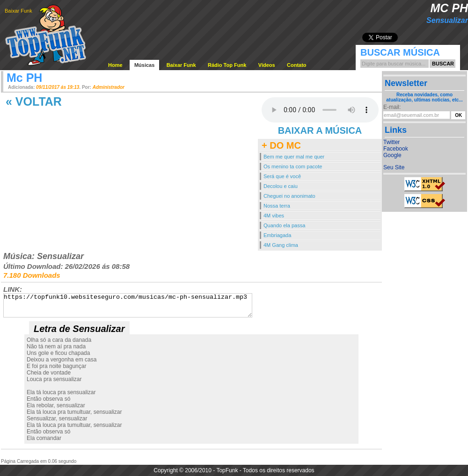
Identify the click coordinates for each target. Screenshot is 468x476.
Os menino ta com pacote (293, 166)
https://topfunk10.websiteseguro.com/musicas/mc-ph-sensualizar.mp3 (128, 305)
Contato (297, 65)
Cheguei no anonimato (289, 196)
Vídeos (267, 65)
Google (392, 155)
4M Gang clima (281, 245)
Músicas (144, 65)
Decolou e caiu (281, 186)
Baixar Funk (18, 11)
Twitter (391, 142)
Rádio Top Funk (227, 65)
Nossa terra (277, 206)
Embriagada (277, 235)
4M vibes (274, 216)
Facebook (396, 149)
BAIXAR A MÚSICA (320, 130)
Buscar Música (400, 52)
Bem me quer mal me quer (294, 157)
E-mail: (392, 107)
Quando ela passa (284, 225)
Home (115, 65)
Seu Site (394, 167)
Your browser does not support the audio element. (320, 110)
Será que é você (282, 176)
